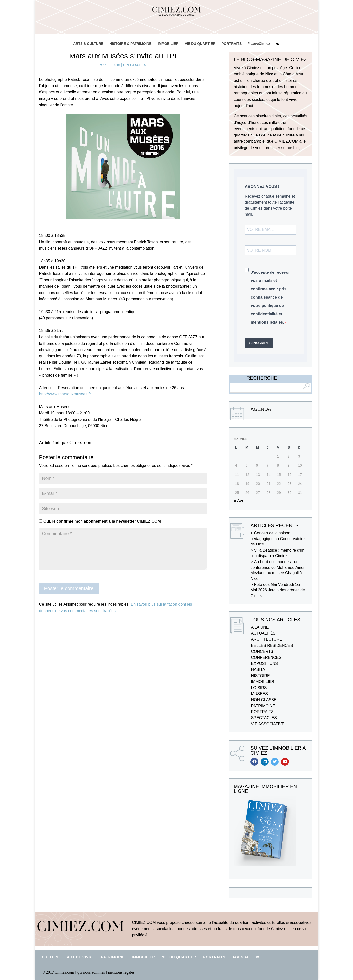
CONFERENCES (266, 658)
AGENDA (241, 957)
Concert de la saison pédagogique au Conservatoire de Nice (278, 539)
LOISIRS (259, 688)
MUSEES (259, 694)
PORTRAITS (231, 44)
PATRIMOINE (263, 706)
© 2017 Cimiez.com (58, 972)
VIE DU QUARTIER (200, 44)
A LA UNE (260, 627)
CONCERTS (262, 651)
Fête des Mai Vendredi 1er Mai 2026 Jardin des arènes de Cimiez (278, 590)
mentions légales (121, 972)
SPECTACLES (135, 65)
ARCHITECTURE (266, 639)
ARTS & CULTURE (88, 44)
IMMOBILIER (168, 44)
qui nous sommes (92, 972)
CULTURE (51, 957)
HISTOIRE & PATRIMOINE (131, 44)
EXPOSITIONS (264, 664)
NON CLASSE (264, 700)
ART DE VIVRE (81, 957)
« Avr (238, 501)
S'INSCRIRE (259, 343)
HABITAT (259, 669)
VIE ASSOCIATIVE (268, 724)
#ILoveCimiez (259, 44)
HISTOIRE (260, 676)
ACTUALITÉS (263, 633)
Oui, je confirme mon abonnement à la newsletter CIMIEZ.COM (100, 521)
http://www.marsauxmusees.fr (65, 394)
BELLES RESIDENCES (272, 645)
